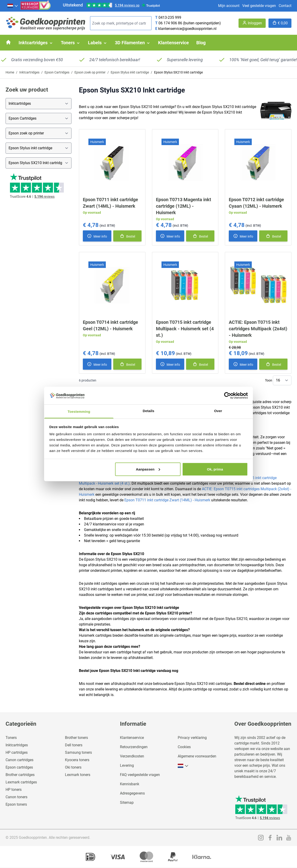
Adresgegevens (132, 793)
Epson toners (16, 804)
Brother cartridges (20, 775)
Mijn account (229, 6)
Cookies (184, 747)
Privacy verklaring (192, 738)
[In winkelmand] (127, 236)
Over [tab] (218, 411)
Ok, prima (215, 469)
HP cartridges (17, 752)
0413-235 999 (170, 17)
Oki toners (73, 767)
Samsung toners (78, 752)
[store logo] (46, 23)
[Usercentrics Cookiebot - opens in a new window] (228, 395)
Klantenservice (132, 738)
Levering (127, 765)
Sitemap (127, 803)
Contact (285, 6)
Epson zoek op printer (90, 72)
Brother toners (76, 738)
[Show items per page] (282, 380)
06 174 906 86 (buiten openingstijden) (190, 23)
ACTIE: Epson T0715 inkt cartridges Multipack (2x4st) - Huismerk (258, 329)
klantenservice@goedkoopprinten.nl (187, 29)
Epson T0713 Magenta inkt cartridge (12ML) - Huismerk (184, 206)
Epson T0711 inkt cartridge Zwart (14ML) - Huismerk (167, 500)
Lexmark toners (78, 775)
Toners (11, 738)
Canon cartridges (19, 760)
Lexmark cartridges (21, 782)
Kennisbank (130, 784)
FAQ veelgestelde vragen (140, 775)
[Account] (252, 23)
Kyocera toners (77, 760)
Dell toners (74, 745)
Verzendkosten (132, 756)
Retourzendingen (134, 747)
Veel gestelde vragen (259, 6)
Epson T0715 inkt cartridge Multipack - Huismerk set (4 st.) (185, 329)
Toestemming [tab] (79, 412)
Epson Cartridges (57, 72)
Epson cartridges (19, 767)
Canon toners (16, 797)
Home (10, 72)
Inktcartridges (29, 72)
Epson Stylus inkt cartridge (130, 72)
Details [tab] (148, 411)
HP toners (14, 790)
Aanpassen (148, 469)
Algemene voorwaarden (197, 756)
